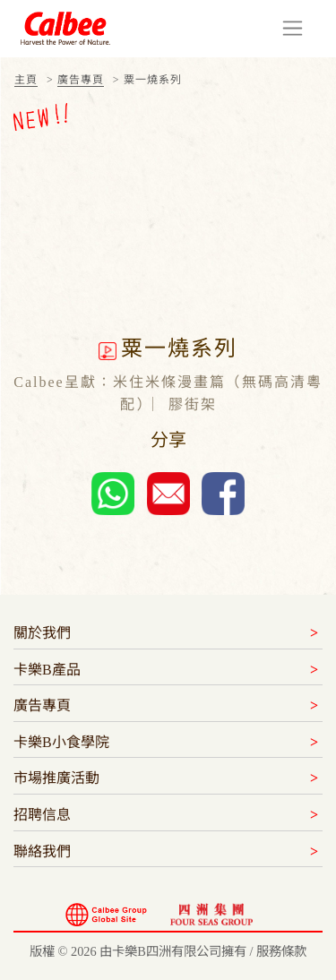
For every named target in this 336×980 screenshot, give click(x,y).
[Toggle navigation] (293, 28)
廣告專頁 (81, 80)
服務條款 (281, 951)
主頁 (26, 80)
